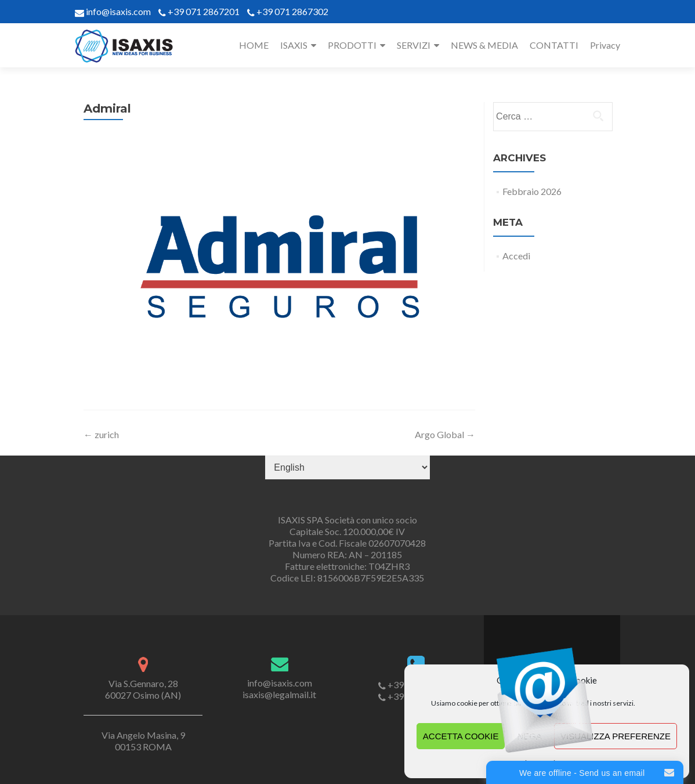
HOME (254, 45)
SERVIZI (414, 45)
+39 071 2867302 (292, 11)
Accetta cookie (461, 736)
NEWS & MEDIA (484, 45)
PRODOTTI (352, 45)
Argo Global (445, 434)
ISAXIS (294, 45)
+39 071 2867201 (204, 11)
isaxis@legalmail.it (279, 694)
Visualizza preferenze (616, 736)
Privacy (605, 45)
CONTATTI (554, 45)
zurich (101, 434)
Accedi (516, 256)
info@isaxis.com (117, 11)
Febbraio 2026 (532, 191)
